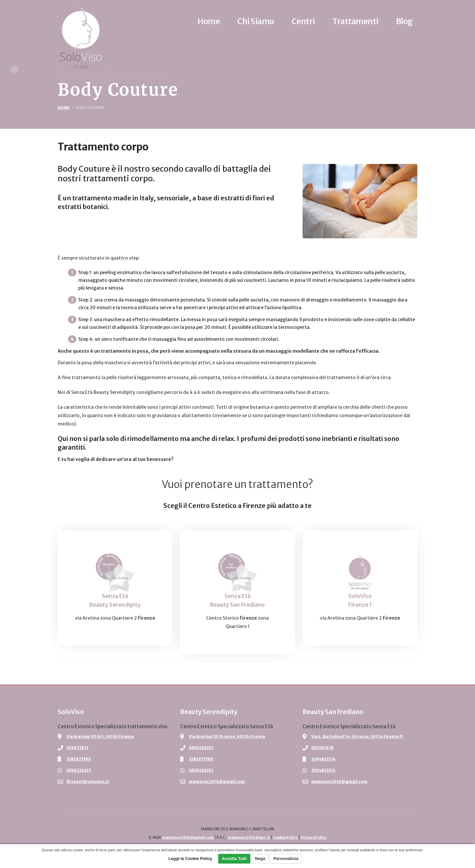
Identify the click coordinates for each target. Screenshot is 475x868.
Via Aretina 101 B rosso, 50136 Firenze (228, 736)
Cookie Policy (287, 837)
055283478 (324, 748)
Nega (260, 858)
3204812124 (324, 759)
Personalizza (286, 858)
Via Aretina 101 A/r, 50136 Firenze (102, 736)
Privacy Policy (317, 837)
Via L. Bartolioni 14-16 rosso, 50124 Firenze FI (359, 736)
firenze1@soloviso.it (88, 782)
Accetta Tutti (234, 858)
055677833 (79, 748)
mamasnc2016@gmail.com (217, 782)
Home (64, 108)
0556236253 (80, 770)
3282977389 (80, 759)
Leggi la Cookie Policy (190, 858)
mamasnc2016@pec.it (249, 837)
